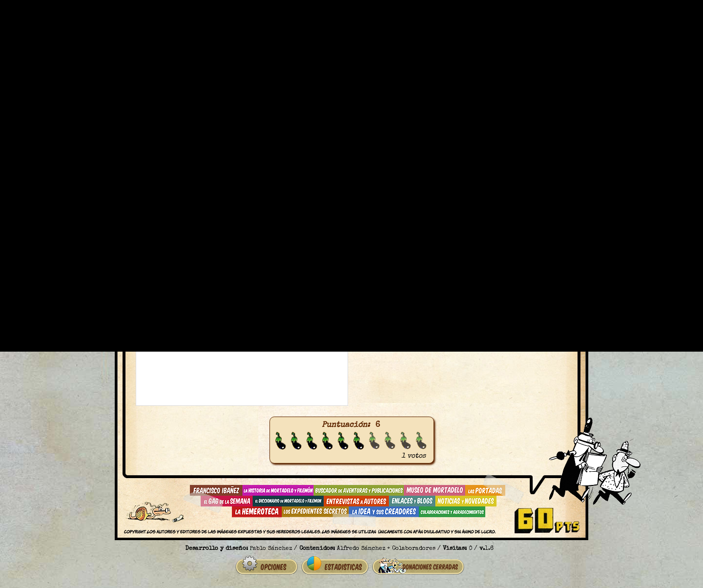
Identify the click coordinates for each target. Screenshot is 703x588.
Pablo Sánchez (271, 549)
